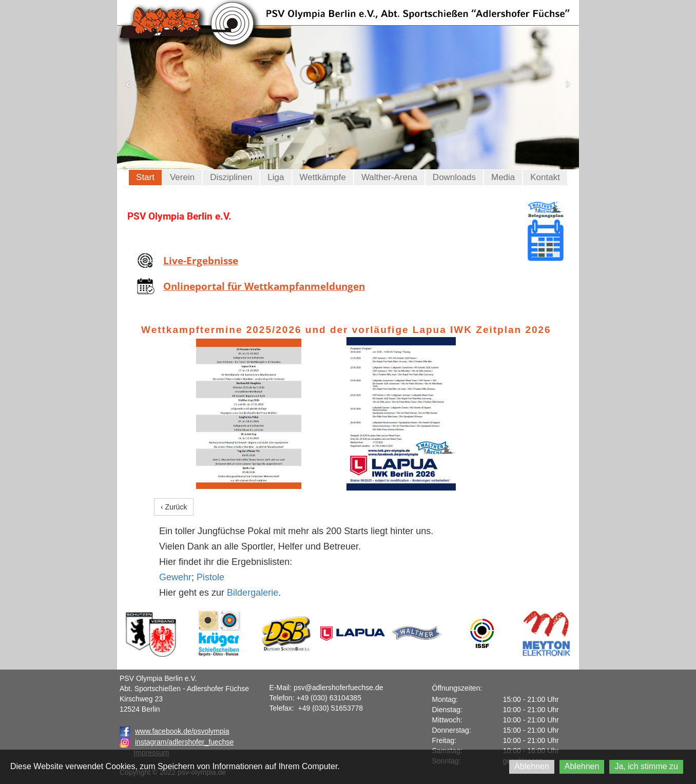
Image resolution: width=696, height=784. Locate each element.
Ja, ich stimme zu (646, 766)
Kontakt (545, 177)
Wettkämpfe (323, 177)
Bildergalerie (253, 593)
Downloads (454, 177)
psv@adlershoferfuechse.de (339, 688)
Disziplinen (231, 177)
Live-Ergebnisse (201, 261)
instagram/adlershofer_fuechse (184, 742)
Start (145, 177)
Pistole (210, 577)
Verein (182, 177)
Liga (276, 177)
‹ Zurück (174, 507)
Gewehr (175, 577)
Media (503, 177)
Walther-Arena (389, 177)
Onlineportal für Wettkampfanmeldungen (264, 286)
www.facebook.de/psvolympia (175, 731)
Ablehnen (532, 766)
